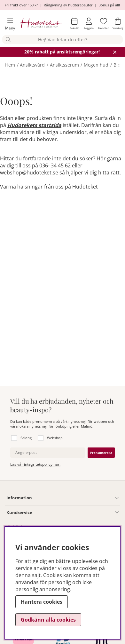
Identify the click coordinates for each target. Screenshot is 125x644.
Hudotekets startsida (34, 125)
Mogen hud (96, 65)
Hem (10, 65)
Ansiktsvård (32, 65)
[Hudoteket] (41, 24)
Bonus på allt (109, 5)
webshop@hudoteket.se (29, 173)
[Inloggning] (89, 24)
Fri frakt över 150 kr (21, 5)
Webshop (55, 438)
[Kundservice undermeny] (75, 512)
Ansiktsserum (64, 65)
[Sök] (62, 40)
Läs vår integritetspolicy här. (35, 464)
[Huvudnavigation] (8, 24)
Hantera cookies (42, 602)
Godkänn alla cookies (48, 620)
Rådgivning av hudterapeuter (68, 5)
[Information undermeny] (75, 498)
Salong (26, 438)
